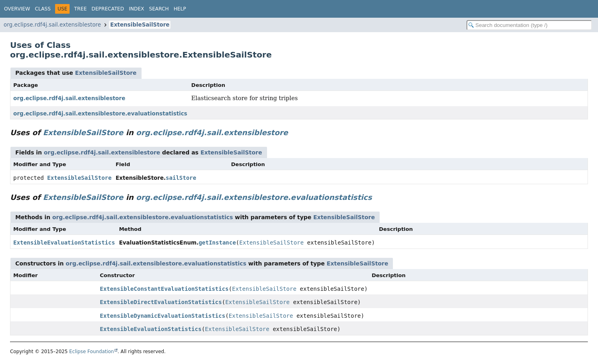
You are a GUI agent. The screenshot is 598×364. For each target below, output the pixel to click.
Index (136, 9)
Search (159, 9)
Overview (17, 9)
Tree (80, 9)
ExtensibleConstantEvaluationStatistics (164, 289)
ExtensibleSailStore (140, 25)
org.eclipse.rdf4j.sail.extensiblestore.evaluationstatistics (100, 114)
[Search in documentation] (529, 25)
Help (180, 9)
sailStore (181, 178)
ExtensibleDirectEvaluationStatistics (161, 302)
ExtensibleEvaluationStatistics (64, 243)
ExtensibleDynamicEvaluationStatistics (162, 316)
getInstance (217, 243)
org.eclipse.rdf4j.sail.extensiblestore (52, 25)
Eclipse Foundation (91, 352)
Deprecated (108, 9)
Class (43, 9)
